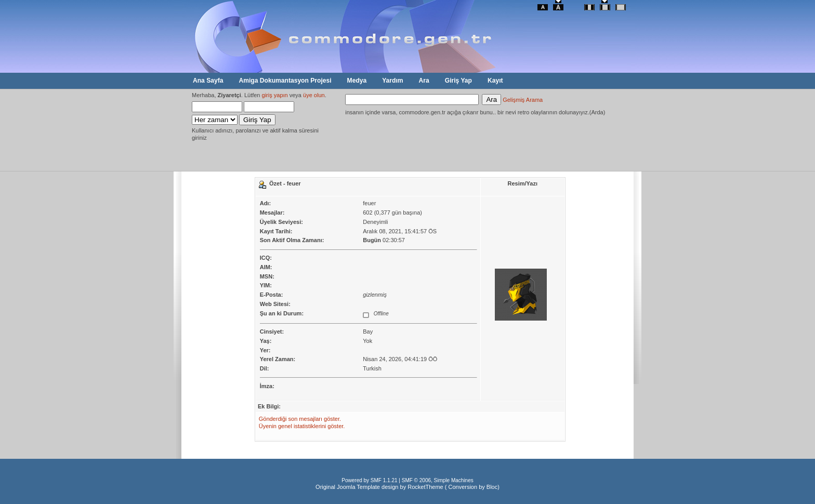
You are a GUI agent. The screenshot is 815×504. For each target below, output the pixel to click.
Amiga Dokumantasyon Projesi (285, 81)
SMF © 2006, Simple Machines (438, 480)
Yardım (392, 81)
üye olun (314, 95)
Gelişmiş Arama (523, 100)
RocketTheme (425, 487)
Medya (357, 81)
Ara (424, 81)
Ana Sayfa (208, 81)
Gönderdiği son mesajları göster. (300, 419)
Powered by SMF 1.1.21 (369, 480)
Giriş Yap (458, 81)
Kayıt (495, 81)
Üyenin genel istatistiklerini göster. (302, 426)
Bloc (492, 487)
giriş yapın (275, 95)
